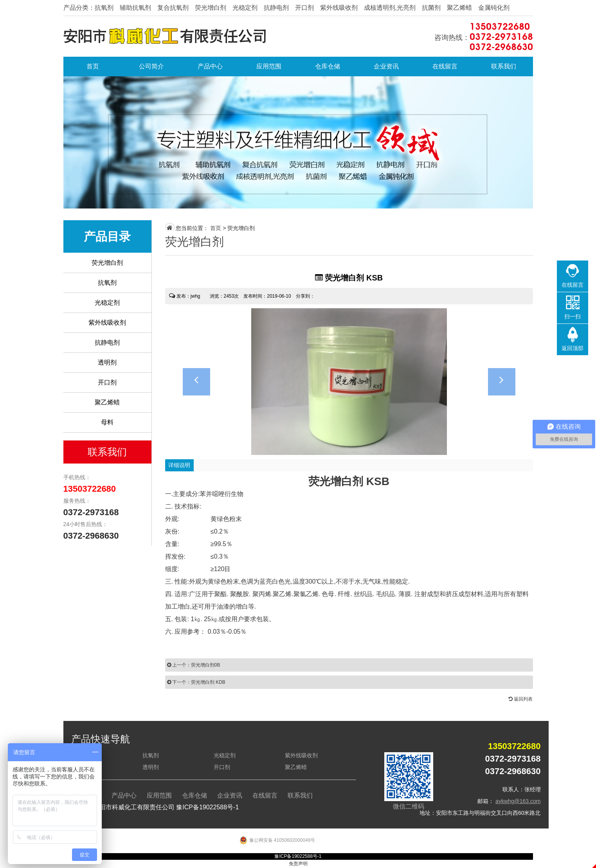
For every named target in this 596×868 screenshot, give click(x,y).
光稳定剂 (107, 303)
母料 (107, 422)
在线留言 (445, 66)
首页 (93, 66)
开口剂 (107, 382)
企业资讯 (386, 66)
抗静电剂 (107, 342)
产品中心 (210, 66)
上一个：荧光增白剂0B (194, 665)
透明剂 (107, 362)
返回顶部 (573, 348)
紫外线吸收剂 (107, 323)
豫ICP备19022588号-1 (207, 807)
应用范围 (269, 66)
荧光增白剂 (107, 263)
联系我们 (504, 66)
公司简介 (151, 66)
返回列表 (521, 699)
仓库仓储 (328, 66)
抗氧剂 (107, 283)
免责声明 (298, 864)
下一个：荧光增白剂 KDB (196, 682)
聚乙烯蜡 (107, 402)
